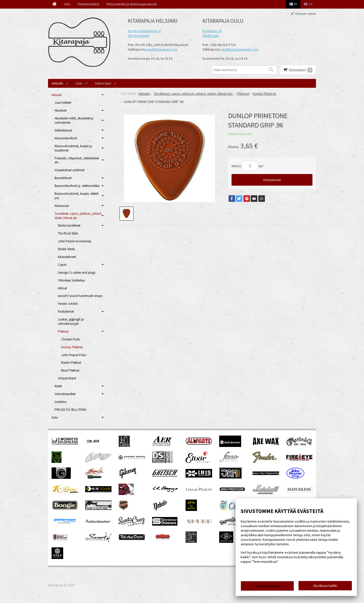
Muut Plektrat (70, 370)
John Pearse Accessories (74, 241)
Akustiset (61, 110)
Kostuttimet (66, 311)
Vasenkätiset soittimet (70, 170)
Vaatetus (61, 402)
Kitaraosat (62, 206)
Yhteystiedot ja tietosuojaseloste (132, 4)
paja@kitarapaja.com (162, 49)
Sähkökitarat (63, 130)
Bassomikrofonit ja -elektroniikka (77, 186)
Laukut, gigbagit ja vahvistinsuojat (71, 321)
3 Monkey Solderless (71, 280)
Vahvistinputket (65, 394)
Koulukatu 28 (212, 31)
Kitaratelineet (67, 257)
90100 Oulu (211, 36)
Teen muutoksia (267, 586)
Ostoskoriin (272, 180)
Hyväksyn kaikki (325, 586)
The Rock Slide (68, 233)
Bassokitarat (63, 178)
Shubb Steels (66, 249)
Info (67, 4)
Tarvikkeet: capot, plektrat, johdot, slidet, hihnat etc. (78, 216)
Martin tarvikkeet (69, 225)
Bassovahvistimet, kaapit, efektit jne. (77, 196)
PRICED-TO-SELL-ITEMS (70, 410)
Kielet (58, 386)
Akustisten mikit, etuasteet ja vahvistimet (74, 120)
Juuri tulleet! (63, 103)
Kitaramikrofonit (66, 138)
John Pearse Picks (74, 355)
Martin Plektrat (71, 363)
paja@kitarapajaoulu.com (239, 49)
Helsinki (57, 83)
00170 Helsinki (139, 36)
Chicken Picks (71, 339)
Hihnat (62, 288)
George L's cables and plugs (77, 273)
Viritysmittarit (67, 378)
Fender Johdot (68, 304)
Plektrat (63, 331)
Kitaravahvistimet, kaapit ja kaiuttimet (73, 148)
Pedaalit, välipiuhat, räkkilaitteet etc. (77, 160)
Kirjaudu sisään (306, 14)
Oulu (79, 83)
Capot (62, 265)
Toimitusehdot (88, 4)
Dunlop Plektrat (72, 347)
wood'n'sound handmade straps (80, 296)
